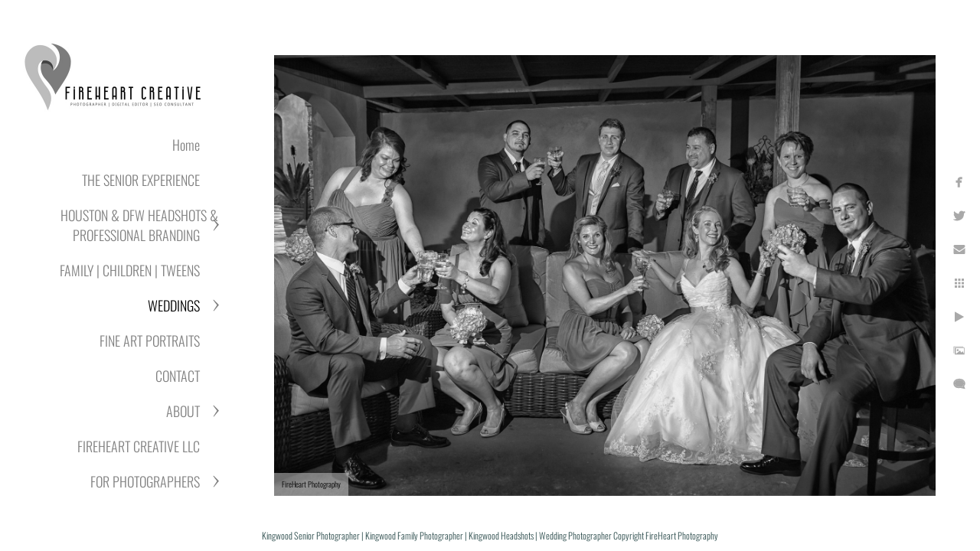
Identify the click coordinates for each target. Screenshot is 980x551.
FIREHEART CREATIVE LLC (139, 446)
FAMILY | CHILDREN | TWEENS (130, 270)
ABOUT (183, 411)
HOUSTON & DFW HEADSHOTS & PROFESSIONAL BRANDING (139, 225)
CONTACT (178, 376)
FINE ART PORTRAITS (150, 341)
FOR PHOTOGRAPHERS (145, 481)
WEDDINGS (174, 305)
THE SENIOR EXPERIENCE (141, 180)
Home (186, 145)
